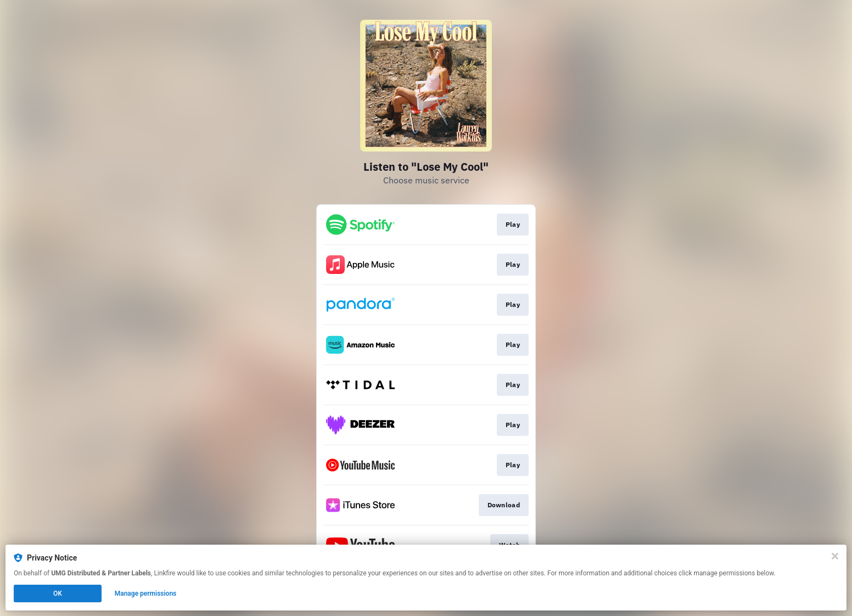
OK (58, 593)
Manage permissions (146, 593)
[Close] (835, 556)
